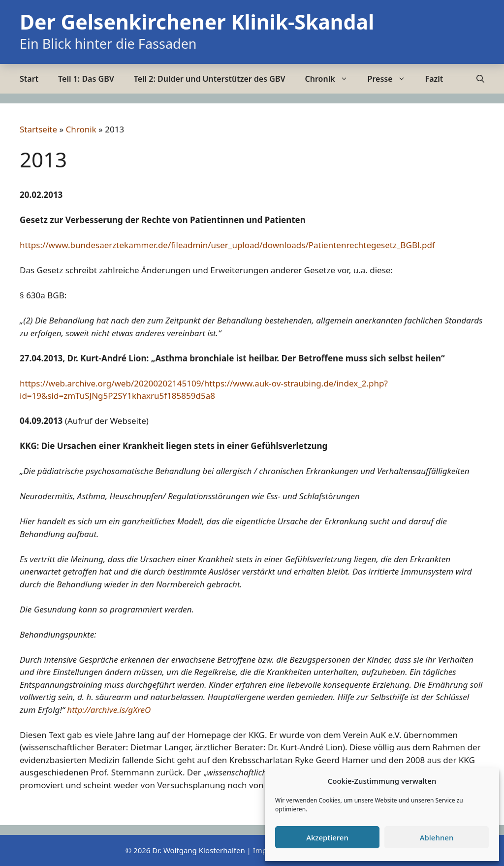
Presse (392, 79)
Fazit (434, 79)
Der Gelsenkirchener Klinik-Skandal (197, 22)
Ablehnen (437, 837)
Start (29, 79)
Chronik (331, 79)
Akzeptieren (327, 837)
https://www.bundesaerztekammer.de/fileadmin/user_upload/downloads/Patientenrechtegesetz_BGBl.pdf (227, 245)
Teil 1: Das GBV (86, 79)
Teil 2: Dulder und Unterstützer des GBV (210, 79)
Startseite (38, 129)
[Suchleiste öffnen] (480, 79)
